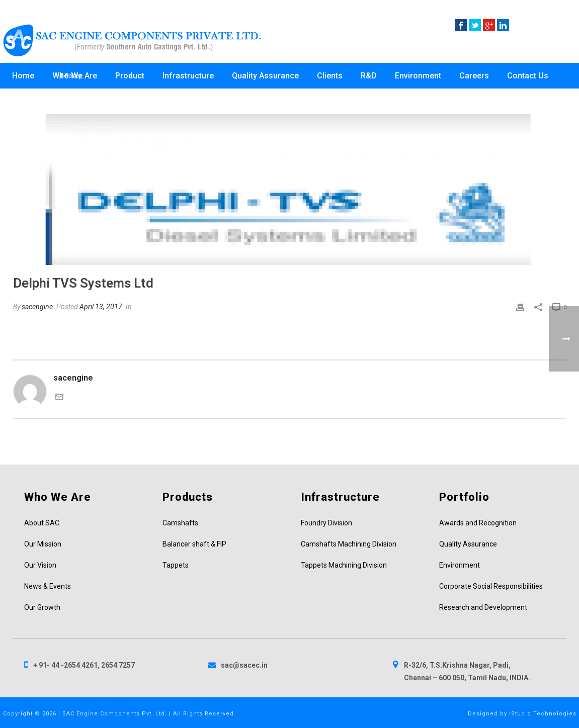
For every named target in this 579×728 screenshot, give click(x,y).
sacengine (37, 307)
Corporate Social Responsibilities (491, 586)
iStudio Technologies (543, 714)
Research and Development (483, 607)
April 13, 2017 (101, 307)
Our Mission (43, 544)
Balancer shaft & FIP (194, 544)
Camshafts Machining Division (349, 544)
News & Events (48, 586)
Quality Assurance (265, 76)
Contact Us (528, 76)
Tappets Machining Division (344, 565)
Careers (474, 76)
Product (130, 76)
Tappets (176, 565)
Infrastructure (188, 76)
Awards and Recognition (478, 523)
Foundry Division (326, 523)
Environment (418, 76)
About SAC (42, 523)
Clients (330, 76)
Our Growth (42, 607)
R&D (369, 76)
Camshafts (180, 523)
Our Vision (40, 565)
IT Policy (70, 76)
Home (23, 76)
